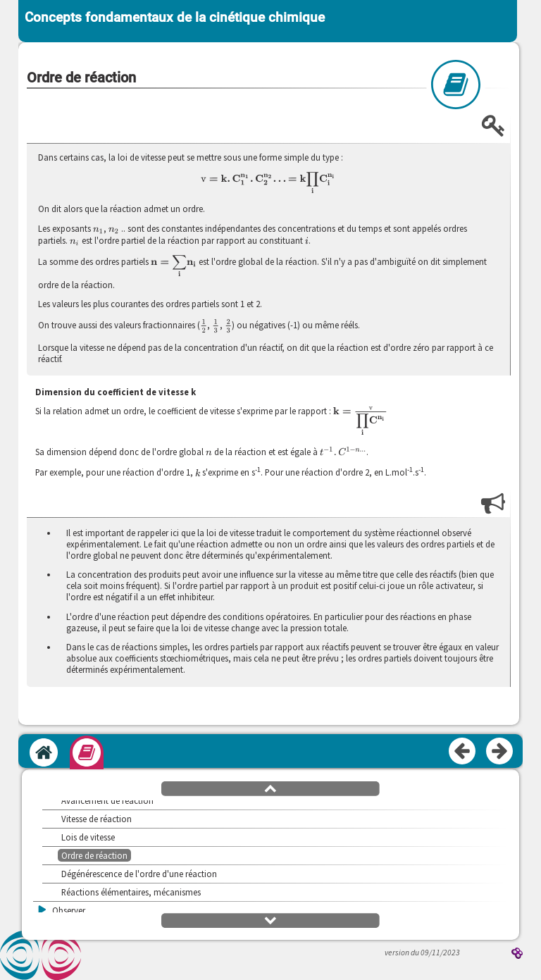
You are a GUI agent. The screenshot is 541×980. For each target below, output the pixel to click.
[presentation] (268, 183)
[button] (270, 788)
